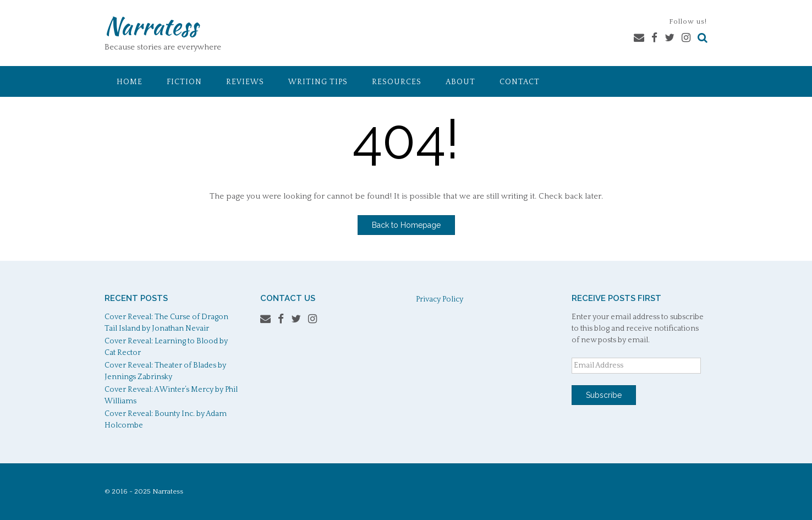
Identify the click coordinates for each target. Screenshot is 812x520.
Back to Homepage (406, 225)
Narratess (151, 26)
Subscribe (604, 395)
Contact (520, 82)
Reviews (245, 82)
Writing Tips (318, 82)
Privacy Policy (440, 299)
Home (130, 82)
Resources (397, 82)
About (460, 82)
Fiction (184, 82)
